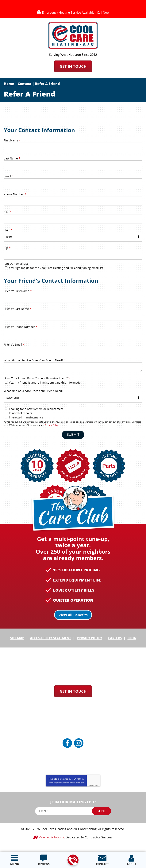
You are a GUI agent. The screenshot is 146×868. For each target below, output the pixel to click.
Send (102, 818)
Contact (25, 84)
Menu (15, 864)
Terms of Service (75, 790)
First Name (12, 142)
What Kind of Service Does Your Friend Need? (35, 363)
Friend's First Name (18, 293)
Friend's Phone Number (20, 329)
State (8, 231)
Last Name (12, 159)
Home (9, 84)
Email (9, 177)
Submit (73, 436)
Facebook (67, 750)
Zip (7, 249)
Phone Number (15, 195)
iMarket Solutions (52, 844)
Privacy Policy (63, 790)
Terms (96, 792)
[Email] (73, 818)
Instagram (79, 750)
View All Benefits (73, 623)
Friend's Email (14, 347)
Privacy (91, 792)
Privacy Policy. (52, 427)
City (7, 213)
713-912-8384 (73, 860)
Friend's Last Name (17, 311)
